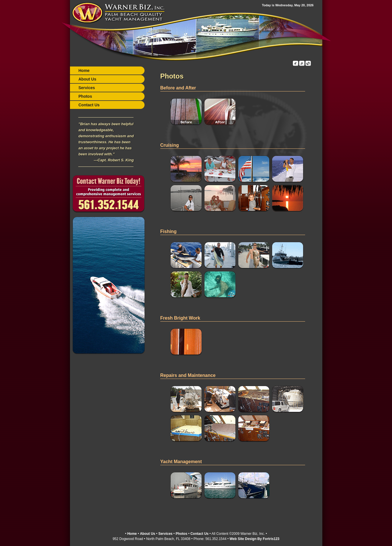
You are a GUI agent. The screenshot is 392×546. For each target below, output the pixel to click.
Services (87, 88)
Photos (85, 96)
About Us (87, 79)
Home (84, 71)
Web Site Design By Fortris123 (254, 538)
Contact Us (89, 105)
